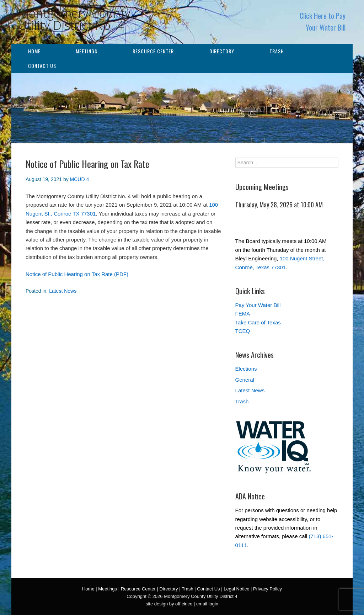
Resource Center (153, 51)
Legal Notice (236, 589)
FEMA (243, 314)
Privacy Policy (267, 589)
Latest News (63, 291)
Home (34, 51)
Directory (222, 51)
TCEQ (243, 331)
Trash (277, 51)
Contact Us (42, 66)
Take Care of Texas (258, 322)
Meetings (87, 51)
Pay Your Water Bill (258, 305)
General (245, 380)
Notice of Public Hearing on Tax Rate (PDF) (77, 274)
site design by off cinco (169, 604)
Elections (246, 369)
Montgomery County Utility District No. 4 (74, 19)
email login (207, 604)
